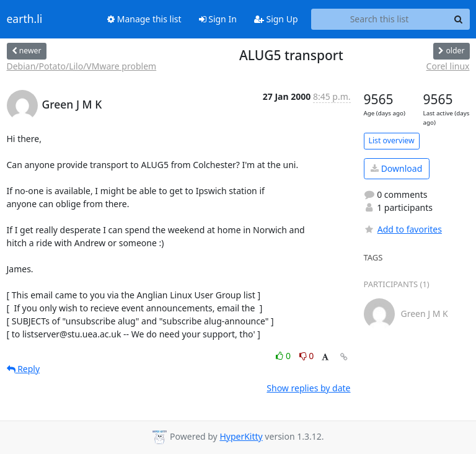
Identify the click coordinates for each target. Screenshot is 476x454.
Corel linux (448, 66)
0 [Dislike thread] (307, 356)
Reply (24, 369)
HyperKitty (241, 436)
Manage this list (144, 19)
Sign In (218, 19)
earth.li (25, 19)
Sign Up (276, 19)
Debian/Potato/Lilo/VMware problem (82, 66)
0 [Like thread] (284, 356)
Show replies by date (308, 388)
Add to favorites (403, 229)
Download (396, 168)
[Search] (459, 19)
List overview (392, 140)
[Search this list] (380, 19)
